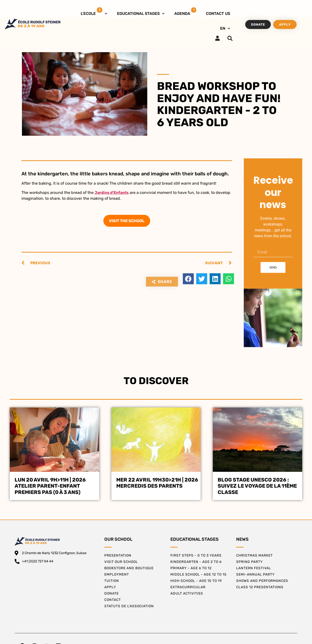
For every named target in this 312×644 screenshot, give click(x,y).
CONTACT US (218, 14)
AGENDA (185, 12)
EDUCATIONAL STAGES (141, 14)
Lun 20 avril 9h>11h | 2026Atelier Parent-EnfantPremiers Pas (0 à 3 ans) (50, 486)
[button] (188, 279)
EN (225, 28)
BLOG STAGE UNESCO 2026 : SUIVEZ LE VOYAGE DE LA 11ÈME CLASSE (257, 486)
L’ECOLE (94, 12)
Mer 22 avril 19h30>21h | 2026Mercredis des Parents (157, 483)
